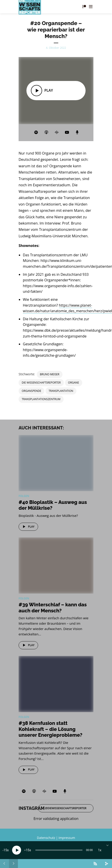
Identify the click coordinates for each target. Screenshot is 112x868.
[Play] (17, 850)
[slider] (59, 850)
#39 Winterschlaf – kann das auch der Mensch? (53, 607)
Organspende (31, 391)
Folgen (24, 496)
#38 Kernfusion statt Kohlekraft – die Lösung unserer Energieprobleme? (50, 729)
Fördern (84, 7)
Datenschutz (46, 838)
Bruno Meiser (50, 374)
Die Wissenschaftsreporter (41, 383)
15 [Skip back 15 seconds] (5, 850)
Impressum (67, 838)
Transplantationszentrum (41, 399)
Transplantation (61, 391)
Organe (74, 383)
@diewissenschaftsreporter (66, 808)
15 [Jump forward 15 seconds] (28, 850)
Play (28, 527)
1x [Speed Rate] (100, 850)
